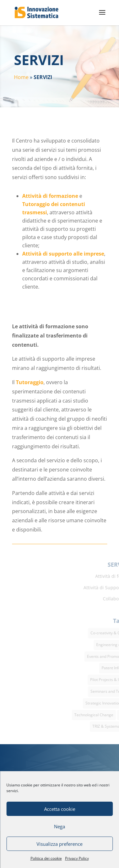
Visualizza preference (60, 844)
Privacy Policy (77, 858)
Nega (60, 826)
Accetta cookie (60, 809)
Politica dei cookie (46, 858)
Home (21, 77)
